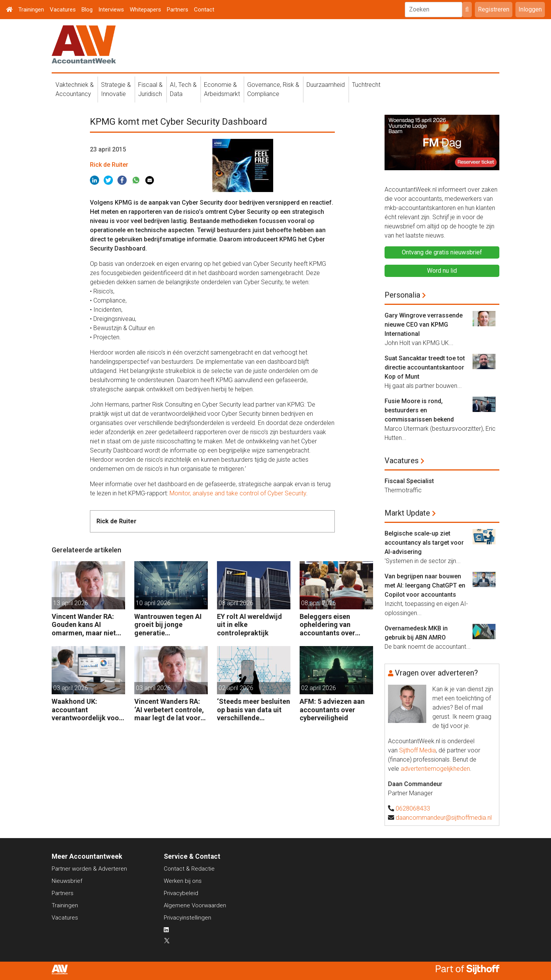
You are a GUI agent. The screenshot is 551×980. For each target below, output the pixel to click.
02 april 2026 (236, 688)
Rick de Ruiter (109, 165)
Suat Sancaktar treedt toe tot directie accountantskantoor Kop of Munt (425, 367)
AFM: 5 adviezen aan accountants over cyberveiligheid (332, 710)
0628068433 (413, 808)
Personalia (402, 295)
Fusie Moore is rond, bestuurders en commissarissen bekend (419, 410)
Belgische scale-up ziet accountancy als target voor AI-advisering (424, 543)
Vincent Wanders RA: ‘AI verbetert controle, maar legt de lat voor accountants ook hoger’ (169, 710)
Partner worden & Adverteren (89, 869)
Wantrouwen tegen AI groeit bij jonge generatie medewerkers (168, 625)
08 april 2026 (236, 603)
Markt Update (407, 513)
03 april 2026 (71, 688)
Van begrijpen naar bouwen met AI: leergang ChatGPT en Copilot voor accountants (425, 585)
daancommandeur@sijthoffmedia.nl (444, 818)
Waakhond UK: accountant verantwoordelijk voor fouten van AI (87, 710)
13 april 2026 (71, 603)
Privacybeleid (181, 893)
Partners (178, 10)
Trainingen (31, 10)
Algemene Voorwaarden (195, 905)
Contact (204, 10)
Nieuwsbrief (67, 881)
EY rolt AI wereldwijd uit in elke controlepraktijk (249, 625)
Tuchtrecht (366, 85)
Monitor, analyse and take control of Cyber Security (238, 493)
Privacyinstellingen (187, 918)
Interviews (111, 10)
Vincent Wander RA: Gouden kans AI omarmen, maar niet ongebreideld (84, 625)
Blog (87, 10)
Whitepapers (145, 10)
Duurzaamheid (326, 85)
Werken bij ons (183, 881)
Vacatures (63, 10)
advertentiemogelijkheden (435, 769)
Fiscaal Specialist (409, 481)
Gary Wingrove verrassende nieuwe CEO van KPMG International (424, 325)
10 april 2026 (153, 603)
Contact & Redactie (189, 869)
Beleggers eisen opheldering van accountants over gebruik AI (327, 625)
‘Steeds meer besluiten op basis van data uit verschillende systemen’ (253, 710)
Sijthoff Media (417, 750)
